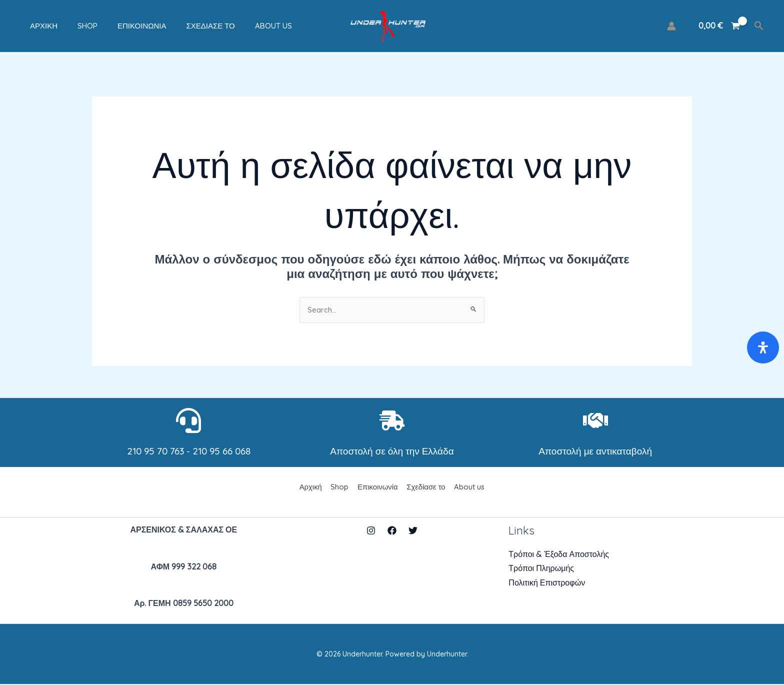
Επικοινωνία (122, 26)
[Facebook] (392, 531)
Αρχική (34, 26)
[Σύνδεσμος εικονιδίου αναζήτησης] (759, 26)
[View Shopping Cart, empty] (719, 26)
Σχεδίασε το (185, 26)
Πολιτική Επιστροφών (547, 583)
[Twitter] (413, 531)
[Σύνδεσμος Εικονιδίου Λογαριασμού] (671, 26)
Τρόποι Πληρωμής (541, 569)
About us (243, 26)
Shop (72, 26)
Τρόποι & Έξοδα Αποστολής (559, 555)
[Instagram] (371, 531)
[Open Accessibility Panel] (763, 347)
